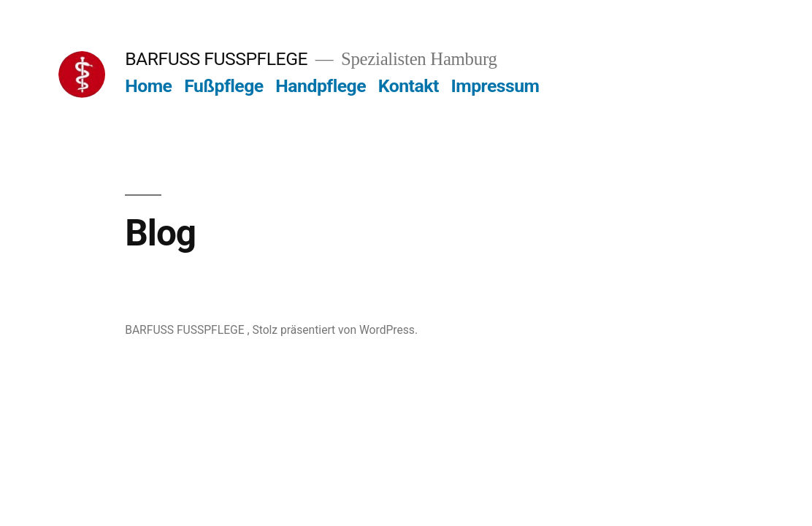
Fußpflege (224, 86)
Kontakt (409, 86)
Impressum (495, 86)
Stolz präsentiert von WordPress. (335, 330)
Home (148, 86)
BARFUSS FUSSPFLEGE (218, 59)
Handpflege (321, 86)
